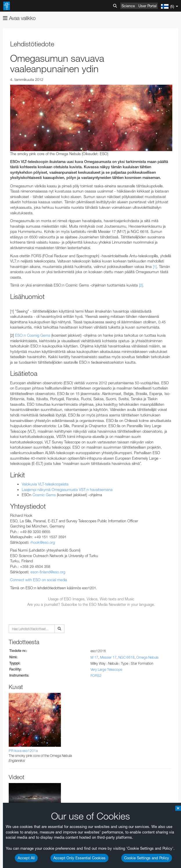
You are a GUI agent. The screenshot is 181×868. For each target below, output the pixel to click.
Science (128, 6)
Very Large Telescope (106, 669)
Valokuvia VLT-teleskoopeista (45, 484)
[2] (141, 285)
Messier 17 (108, 657)
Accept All (26, 858)
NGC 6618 (126, 657)
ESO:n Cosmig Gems (33, 335)
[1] (155, 267)
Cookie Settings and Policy (147, 858)
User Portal (147, 6)
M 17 (94, 657)
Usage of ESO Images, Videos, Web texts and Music (91, 599)
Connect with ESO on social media (39, 580)
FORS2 (96, 676)
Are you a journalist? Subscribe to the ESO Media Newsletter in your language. (91, 604)
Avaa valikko (19, 18)
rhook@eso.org (43, 542)
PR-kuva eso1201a (23, 751)
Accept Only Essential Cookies (79, 858)
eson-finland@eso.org (48, 572)
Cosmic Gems (44, 495)
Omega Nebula (147, 657)
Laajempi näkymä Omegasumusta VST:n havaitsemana (67, 490)
